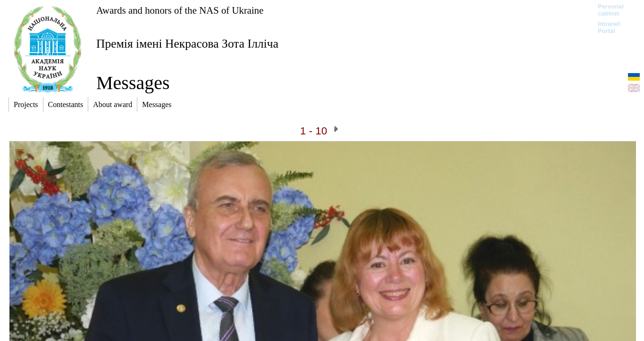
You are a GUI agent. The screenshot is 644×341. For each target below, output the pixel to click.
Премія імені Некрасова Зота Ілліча (187, 44)
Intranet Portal (609, 27)
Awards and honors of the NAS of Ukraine (180, 10)
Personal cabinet (611, 10)
